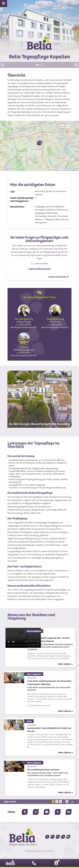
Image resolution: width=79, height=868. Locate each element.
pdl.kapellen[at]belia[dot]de (56, 327)
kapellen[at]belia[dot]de (39, 269)
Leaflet (48, 170)
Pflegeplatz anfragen (59, 277)
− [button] (68, 126)
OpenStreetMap (66, 170)
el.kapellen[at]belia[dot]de (25, 327)
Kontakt (28, 851)
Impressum (38, 851)
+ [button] (62, 126)
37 (67, 802)
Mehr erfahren (66, 664)
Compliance (49, 851)
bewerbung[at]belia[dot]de (25, 355)
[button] (5, 65)
